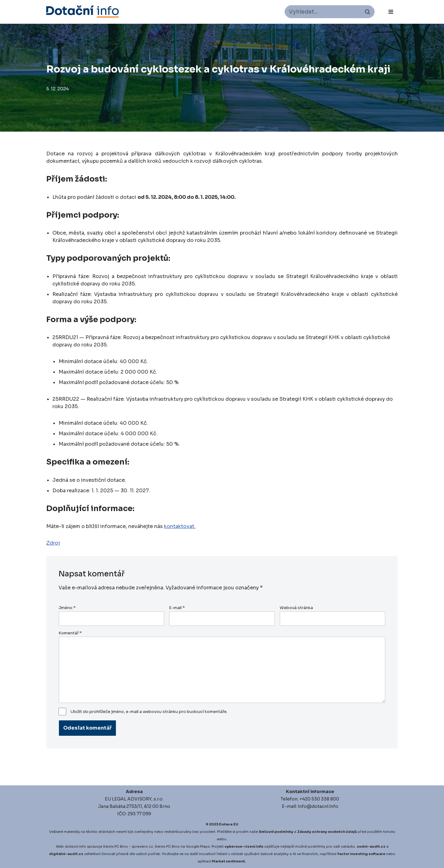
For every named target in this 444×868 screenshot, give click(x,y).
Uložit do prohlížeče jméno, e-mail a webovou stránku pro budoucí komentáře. (149, 712)
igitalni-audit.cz (68, 854)
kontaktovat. (180, 526)
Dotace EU (229, 824)
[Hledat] (323, 12)
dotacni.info (75, 846)
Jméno (67, 608)
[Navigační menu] (391, 12)
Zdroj (53, 543)
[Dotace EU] (82, 12)
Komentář (70, 633)
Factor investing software (361, 854)
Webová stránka (296, 608)
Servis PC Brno (115, 846)
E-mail (177, 608)
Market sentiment (228, 861)
